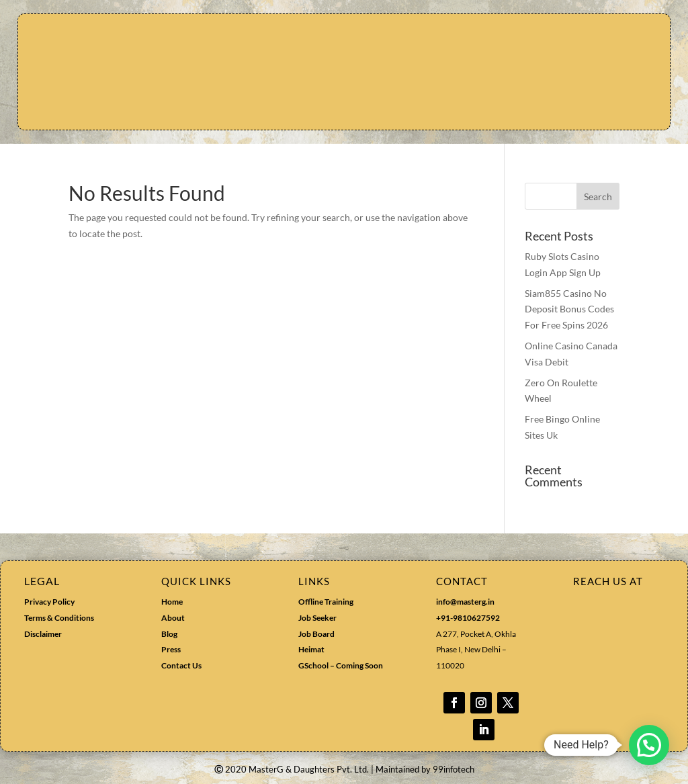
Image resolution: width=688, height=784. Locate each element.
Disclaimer (43, 634)
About (173, 618)
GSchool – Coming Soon (341, 665)
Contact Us (181, 665)
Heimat (311, 649)
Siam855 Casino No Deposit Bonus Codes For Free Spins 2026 (569, 309)
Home (172, 602)
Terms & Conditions (59, 618)
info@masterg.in (465, 602)
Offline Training (326, 602)
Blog (169, 634)
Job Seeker (317, 618)
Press (171, 649)
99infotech (454, 769)
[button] (649, 745)
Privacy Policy (49, 602)
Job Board (316, 634)
